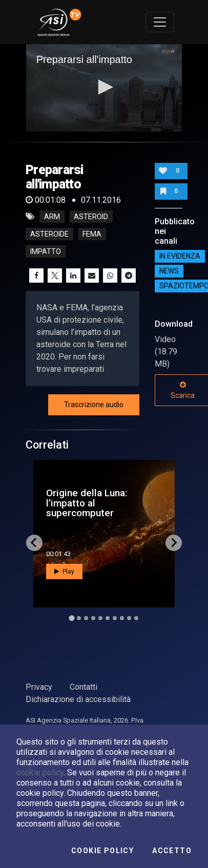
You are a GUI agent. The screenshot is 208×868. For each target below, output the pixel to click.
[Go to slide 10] (136, 618)
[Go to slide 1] (71, 618)
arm (52, 217)
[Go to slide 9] (129, 618)
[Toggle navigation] (160, 22)
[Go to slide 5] (100, 618)
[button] (104, 87)
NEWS (169, 271)
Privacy (39, 687)
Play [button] (64, 571)
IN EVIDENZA (180, 256)
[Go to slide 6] (108, 618)
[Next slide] (174, 543)
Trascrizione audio (94, 405)
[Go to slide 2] (79, 618)
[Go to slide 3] (86, 618)
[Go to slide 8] (122, 618)
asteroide (49, 234)
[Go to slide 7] (115, 618)
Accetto (172, 851)
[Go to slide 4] (93, 618)
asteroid (91, 217)
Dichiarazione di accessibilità (78, 699)
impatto (46, 251)
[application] (104, 88)
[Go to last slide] (34, 543)
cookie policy (40, 772)
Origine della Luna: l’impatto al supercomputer (87, 503)
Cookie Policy (102, 851)
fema (92, 234)
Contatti (84, 687)
